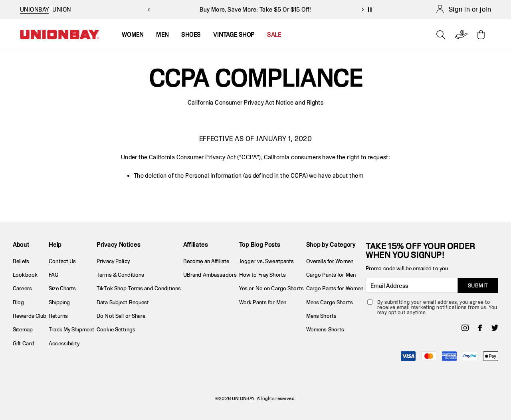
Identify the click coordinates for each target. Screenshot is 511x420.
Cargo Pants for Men (331, 275)
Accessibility (64, 343)
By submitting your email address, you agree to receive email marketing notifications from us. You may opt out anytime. (437, 307)
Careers (22, 288)
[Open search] (441, 35)
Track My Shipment (71, 329)
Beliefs (21, 261)
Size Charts (62, 288)
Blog (19, 302)
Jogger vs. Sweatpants (267, 261)
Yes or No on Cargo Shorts (271, 288)
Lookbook (25, 275)
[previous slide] (149, 10)
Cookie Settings (116, 329)
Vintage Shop (234, 35)
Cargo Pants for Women (335, 288)
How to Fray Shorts (262, 275)
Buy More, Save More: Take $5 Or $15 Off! (255, 9)
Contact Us (62, 261)
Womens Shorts (325, 329)
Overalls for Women (330, 261)
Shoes (191, 35)
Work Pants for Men (263, 302)
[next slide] (362, 10)
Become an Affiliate (206, 261)
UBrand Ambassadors (210, 275)
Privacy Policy (113, 261)
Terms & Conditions (120, 275)
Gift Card (23, 343)
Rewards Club (30, 316)
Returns (58, 316)
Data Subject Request (123, 302)
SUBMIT (478, 285)
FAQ (54, 275)
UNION (61, 9)
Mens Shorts (321, 316)
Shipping (59, 302)
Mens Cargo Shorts (330, 302)
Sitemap (23, 329)
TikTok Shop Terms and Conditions (139, 288)
